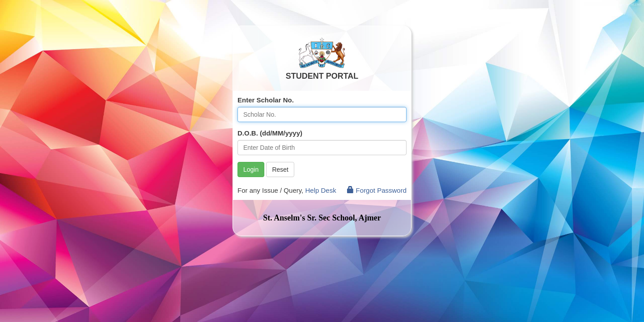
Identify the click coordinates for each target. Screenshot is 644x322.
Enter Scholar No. (266, 100)
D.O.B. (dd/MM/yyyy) (270, 133)
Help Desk (320, 190)
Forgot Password (377, 190)
